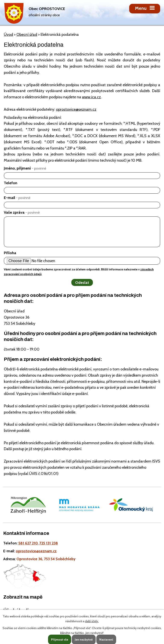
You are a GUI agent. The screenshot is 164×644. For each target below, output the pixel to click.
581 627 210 (28, 543)
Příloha (10, 253)
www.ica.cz (91, 97)
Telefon (11, 183)
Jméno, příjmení (25, 168)
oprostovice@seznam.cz (76, 109)
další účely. (92, 621)
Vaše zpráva (22, 212)
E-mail (17, 198)
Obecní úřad (27, 35)
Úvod (8, 35)
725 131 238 (49, 543)
